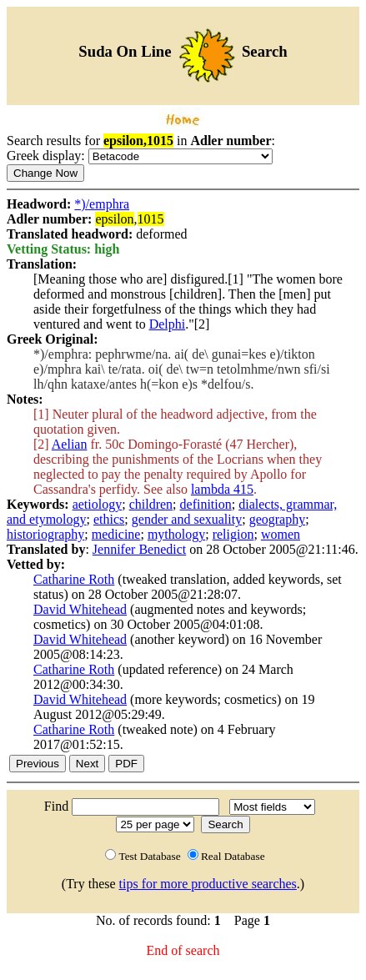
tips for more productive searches (208, 884)
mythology (176, 534)
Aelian (70, 444)
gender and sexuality (187, 519)
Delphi (168, 324)
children (151, 504)
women (281, 534)
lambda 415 (222, 489)
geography (278, 519)
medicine (116, 534)
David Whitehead (80, 609)
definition (206, 504)
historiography (45, 534)
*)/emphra (102, 204)
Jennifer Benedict (139, 549)
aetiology (98, 504)
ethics (109, 519)
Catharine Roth (74, 579)
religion (233, 534)
